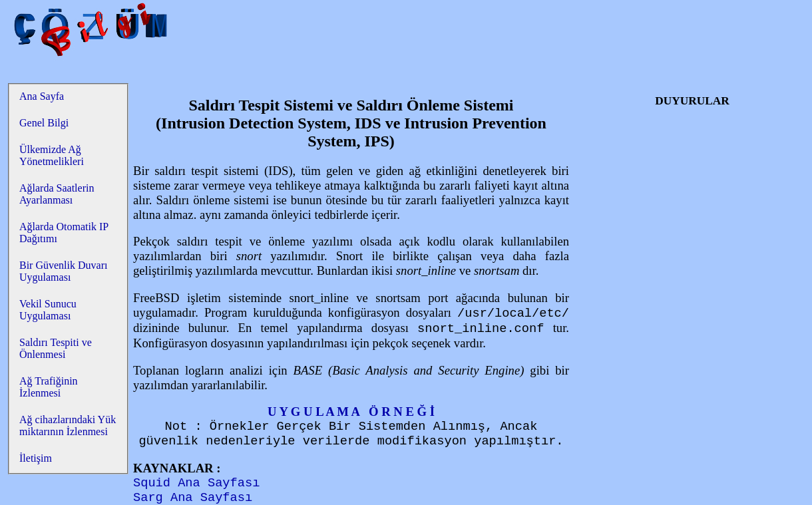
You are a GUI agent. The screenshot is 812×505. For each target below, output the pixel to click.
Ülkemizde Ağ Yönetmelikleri (52, 155)
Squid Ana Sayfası (196, 483)
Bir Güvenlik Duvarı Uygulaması (63, 271)
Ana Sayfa (42, 96)
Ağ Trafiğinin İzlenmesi (49, 387)
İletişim (36, 458)
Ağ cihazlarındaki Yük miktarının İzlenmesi (68, 425)
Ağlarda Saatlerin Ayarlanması (57, 194)
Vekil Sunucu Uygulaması (48, 310)
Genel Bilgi (44, 123)
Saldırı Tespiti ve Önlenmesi (56, 348)
